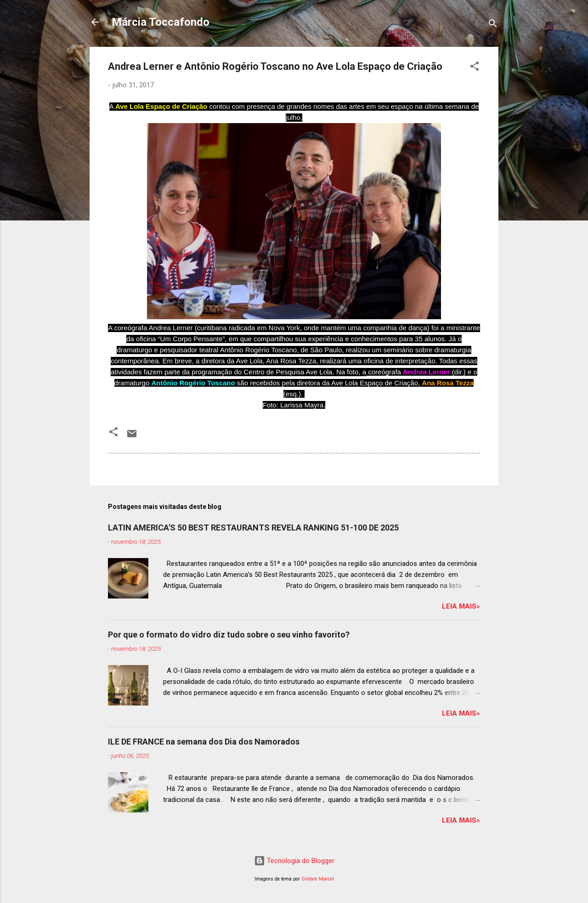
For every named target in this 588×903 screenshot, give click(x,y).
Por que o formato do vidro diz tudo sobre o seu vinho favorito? (229, 635)
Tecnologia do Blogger (294, 861)
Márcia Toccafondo (161, 22)
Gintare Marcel (318, 879)
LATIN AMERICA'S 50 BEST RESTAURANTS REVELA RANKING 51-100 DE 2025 (253, 528)
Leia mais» (461, 606)
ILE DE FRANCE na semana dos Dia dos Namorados (204, 742)
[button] (475, 68)
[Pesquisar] (493, 25)
